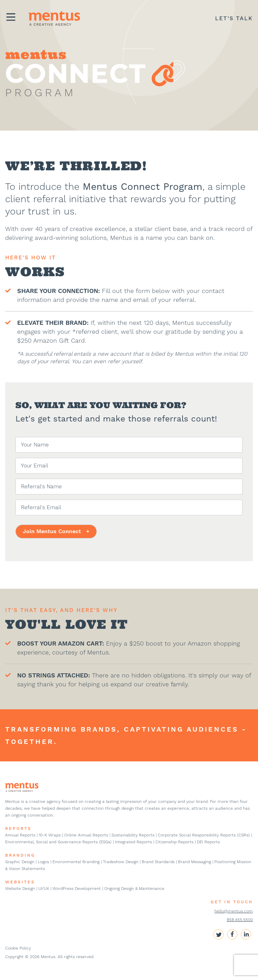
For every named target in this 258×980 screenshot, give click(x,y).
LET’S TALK (234, 18)
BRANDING (20, 855)
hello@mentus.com (234, 911)
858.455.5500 (240, 920)
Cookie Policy (18, 948)
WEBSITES (20, 882)
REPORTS (18, 829)
